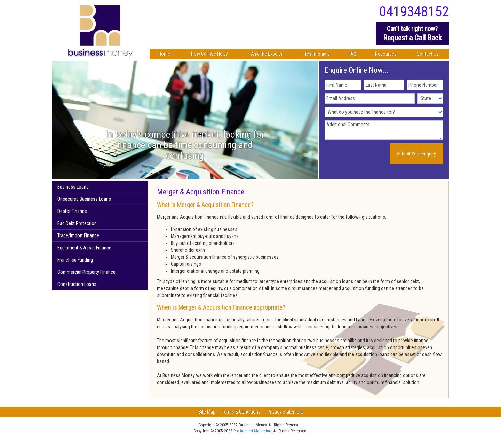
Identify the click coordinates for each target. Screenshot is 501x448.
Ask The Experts (267, 54)
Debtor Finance (72, 211)
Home (164, 54)
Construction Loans (77, 284)
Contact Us (428, 54)
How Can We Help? (209, 54)
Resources (386, 54)
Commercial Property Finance (86, 272)
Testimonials (317, 54)
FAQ (352, 54)
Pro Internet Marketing (252, 431)
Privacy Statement (285, 412)
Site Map (207, 412)
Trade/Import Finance (78, 235)
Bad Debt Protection (77, 223)
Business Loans (73, 187)
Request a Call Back (412, 33)
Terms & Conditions (241, 412)
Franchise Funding (75, 260)
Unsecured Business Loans (84, 199)
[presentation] (367, 154)
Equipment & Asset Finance (84, 248)
